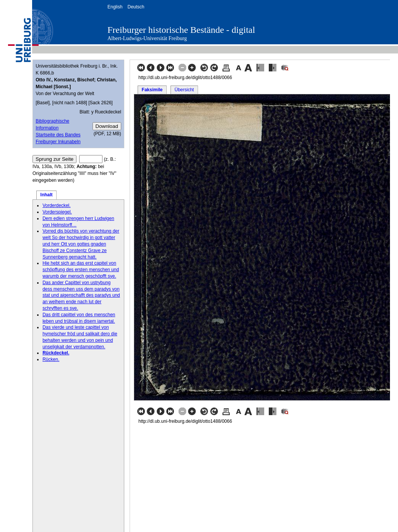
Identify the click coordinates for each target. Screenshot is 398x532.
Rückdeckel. (56, 353)
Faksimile (152, 90)
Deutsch (136, 7)
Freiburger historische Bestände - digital (181, 30)
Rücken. (51, 359)
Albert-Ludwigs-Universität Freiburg (147, 38)
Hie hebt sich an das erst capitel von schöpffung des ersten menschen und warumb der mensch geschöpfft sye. (81, 270)
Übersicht (184, 90)
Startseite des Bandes (58, 135)
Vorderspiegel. (57, 212)
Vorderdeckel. (56, 205)
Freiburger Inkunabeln (58, 142)
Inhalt (47, 195)
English (115, 7)
